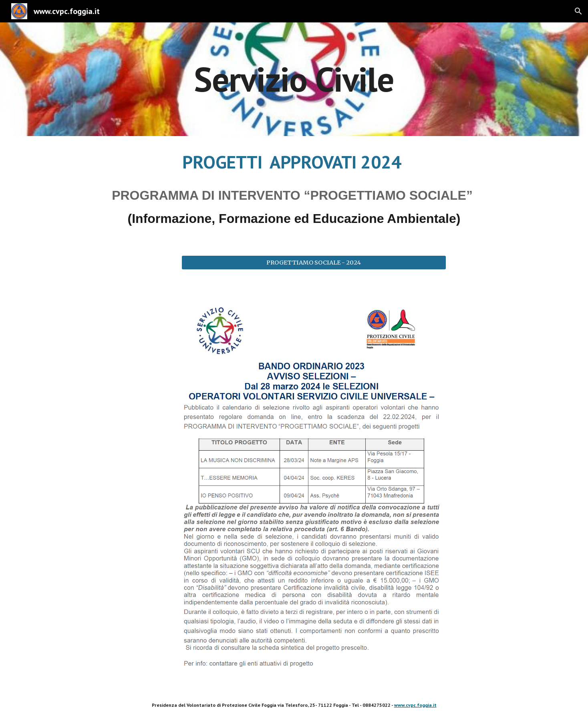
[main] (294, 79)
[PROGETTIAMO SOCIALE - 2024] (314, 262)
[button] (578, 11)
